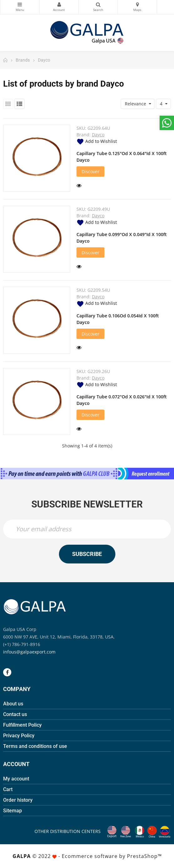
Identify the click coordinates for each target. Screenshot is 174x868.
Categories (20, 4)
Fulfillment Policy (22, 725)
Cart (8, 789)
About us (13, 704)
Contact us (15, 714)
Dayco (98, 135)
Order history (18, 800)
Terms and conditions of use (35, 746)
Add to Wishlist (97, 141)
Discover (90, 172)
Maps (137, 4)
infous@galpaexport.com (29, 652)
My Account (59, 4)
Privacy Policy (19, 736)
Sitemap (13, 811)
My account (16, 779)
